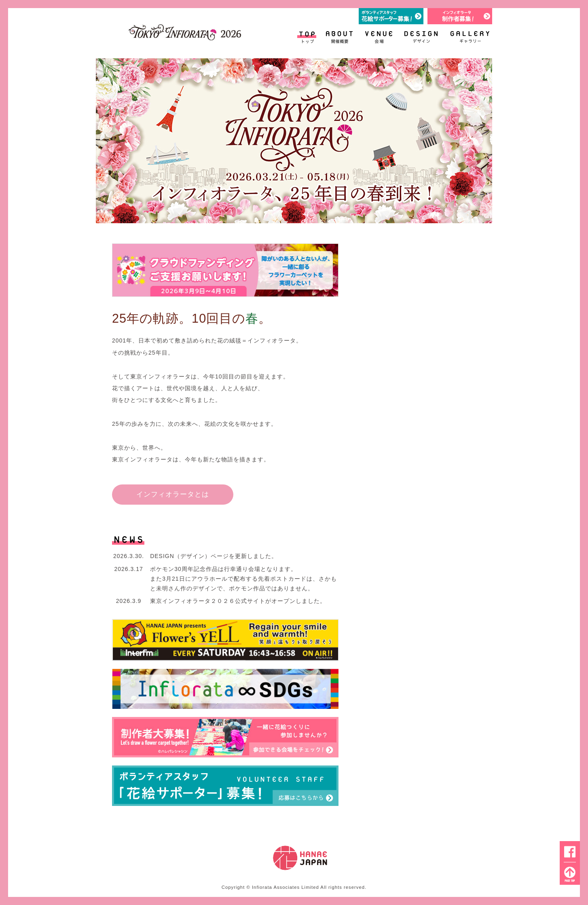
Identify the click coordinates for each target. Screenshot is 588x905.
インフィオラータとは (173, 494)
